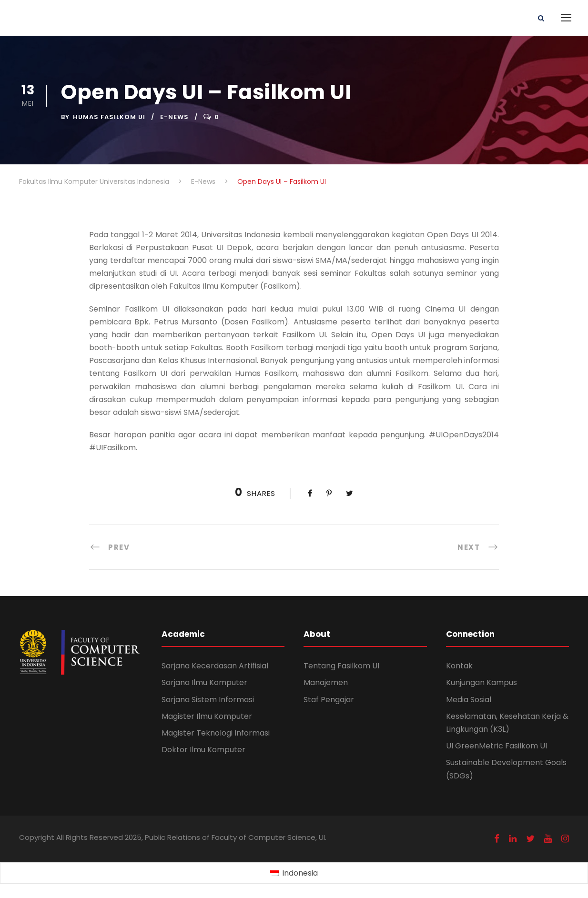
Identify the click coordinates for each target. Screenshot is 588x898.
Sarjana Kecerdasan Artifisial (215, 666)
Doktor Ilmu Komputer (203, 750)
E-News (174, 117)
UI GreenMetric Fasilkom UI (497, 746)
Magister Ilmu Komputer (207, 716)
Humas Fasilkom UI (109, 117)
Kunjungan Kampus (482, 682)
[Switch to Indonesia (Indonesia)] (294, 873)
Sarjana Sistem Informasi (208, 700)
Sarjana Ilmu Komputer (204, 682)
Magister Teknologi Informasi (216, 733)
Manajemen (326, 682)
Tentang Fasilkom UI (341, 666)
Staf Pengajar (329, 700)
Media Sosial (469, 700)
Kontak (459, 666)
